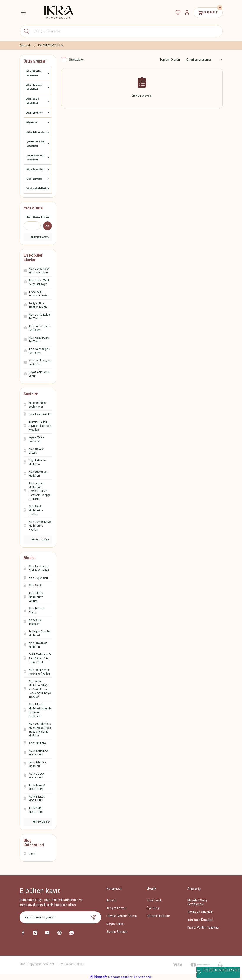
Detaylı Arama (40, 237)
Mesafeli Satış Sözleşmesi (197, 902)
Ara (48, 226)
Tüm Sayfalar (41, 539)
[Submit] (93, 917)
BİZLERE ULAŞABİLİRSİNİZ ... (218, 972)
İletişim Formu (116, 908)
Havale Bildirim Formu (122, 916)
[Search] (121, 31)
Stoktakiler (77, 60)
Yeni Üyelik (154, 900)
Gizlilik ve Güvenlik (200, 912)
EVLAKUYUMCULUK (50, 45)
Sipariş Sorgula (117, 932)
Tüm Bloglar (41, 822)
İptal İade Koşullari (200, 920)
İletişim (111, 900)
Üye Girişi (153, 908)
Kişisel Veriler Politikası (203, 928)
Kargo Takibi (115, 924)
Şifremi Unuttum (158, 916)
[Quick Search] (32, 226)
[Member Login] (187, 13)
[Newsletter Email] (60, 917)
